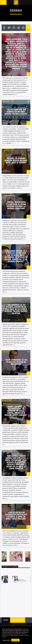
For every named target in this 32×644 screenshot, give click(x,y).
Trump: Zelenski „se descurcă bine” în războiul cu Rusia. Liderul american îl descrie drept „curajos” (16, 411)
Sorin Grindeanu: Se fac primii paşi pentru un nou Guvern (16, 362)
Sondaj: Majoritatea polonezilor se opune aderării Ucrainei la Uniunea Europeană (16, 205)
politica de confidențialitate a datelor (13, 635)
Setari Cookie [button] (6, 640)
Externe (5, 195)
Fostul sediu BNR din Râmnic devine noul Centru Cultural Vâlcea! (16, 112)
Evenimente (6, 35)
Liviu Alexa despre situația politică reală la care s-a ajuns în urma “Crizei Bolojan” (16, 516)
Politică (5, 505)
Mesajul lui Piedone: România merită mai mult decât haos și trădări (16, 160)
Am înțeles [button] (15, 640)
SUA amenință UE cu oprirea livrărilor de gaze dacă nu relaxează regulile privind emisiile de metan (16, 309)
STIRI (12, 35)
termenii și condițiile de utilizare (16, 634)
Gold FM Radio (7, 73)
